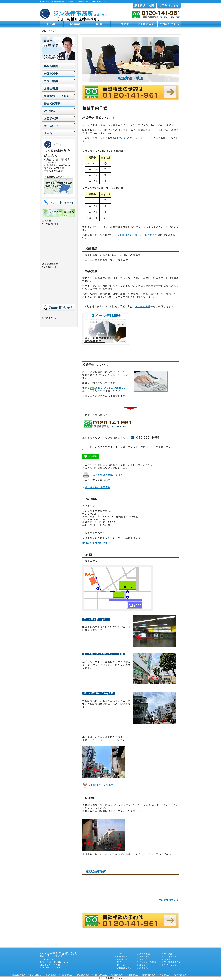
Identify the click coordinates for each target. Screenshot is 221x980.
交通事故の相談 (149, 975)
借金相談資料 (52, 104)
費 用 (99, 24)
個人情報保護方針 (173, 962)
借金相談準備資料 (148, 962)
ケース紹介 (122, 24)
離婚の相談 (133, 975)
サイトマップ (170, 965)
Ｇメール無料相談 (106, 316)
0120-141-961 (124, 138)
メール (91, 391)
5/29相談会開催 (50, 224)
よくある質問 (146, 24)
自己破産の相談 (19, 975)
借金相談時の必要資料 (98, 488)
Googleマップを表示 (101, 785)
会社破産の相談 (83, 975)
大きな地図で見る (169, 900)
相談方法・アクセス (57, 96)
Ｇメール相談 (143, 307)
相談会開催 (52, 267)
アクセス (121, 965)
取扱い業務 (51, 81)
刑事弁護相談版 (100, 975)
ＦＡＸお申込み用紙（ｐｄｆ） (108, 475)
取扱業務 (75, 24)
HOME (52, 24)
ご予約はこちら (169, 5)
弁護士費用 (51, 89)
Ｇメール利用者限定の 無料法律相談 (99, 340)
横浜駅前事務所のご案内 (96, 543)
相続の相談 (164, 975)
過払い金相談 (35, 975)
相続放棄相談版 (118, 975)
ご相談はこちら (169, 24)
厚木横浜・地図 (144, 5)
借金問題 (144, 959)
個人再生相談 (51, 975)
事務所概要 (51, 66)
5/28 (44, 267)
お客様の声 (51, 119)
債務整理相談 (66, 975)
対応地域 (49, 111)
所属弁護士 (51, 74)
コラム (167, 959)
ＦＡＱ (48, 133)
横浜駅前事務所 (96, 872)
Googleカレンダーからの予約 (135, 235)
